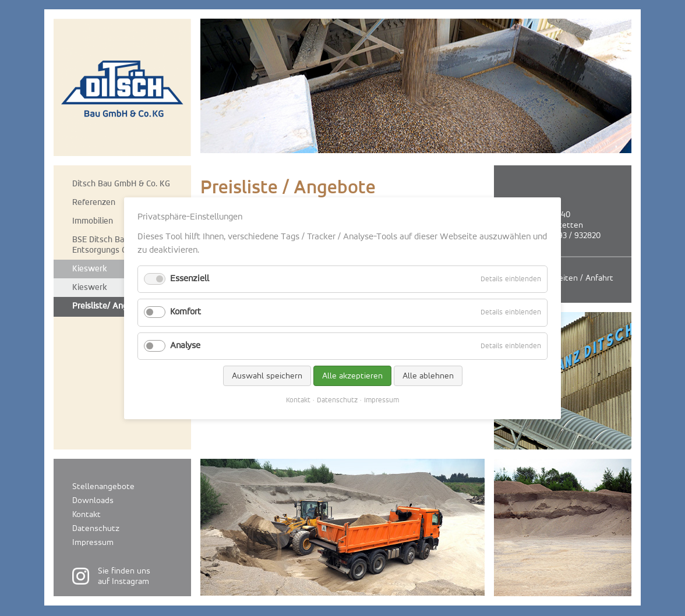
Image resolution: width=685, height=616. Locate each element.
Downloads (93, 500)
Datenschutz (96, 528)
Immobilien (93, 221)
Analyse (185, 345)
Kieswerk (90, 269)
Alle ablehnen (428, 375)
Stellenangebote (103, 486)
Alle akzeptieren (352, 375)
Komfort (186, 312)
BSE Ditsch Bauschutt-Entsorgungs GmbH (114, 245)
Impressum (93, 542)
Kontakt (86, 514)
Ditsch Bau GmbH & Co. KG (121, 184)
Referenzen (94, 202)
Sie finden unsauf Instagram (124, 576)
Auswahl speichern (267, 375)
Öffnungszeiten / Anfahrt (567, 278)
